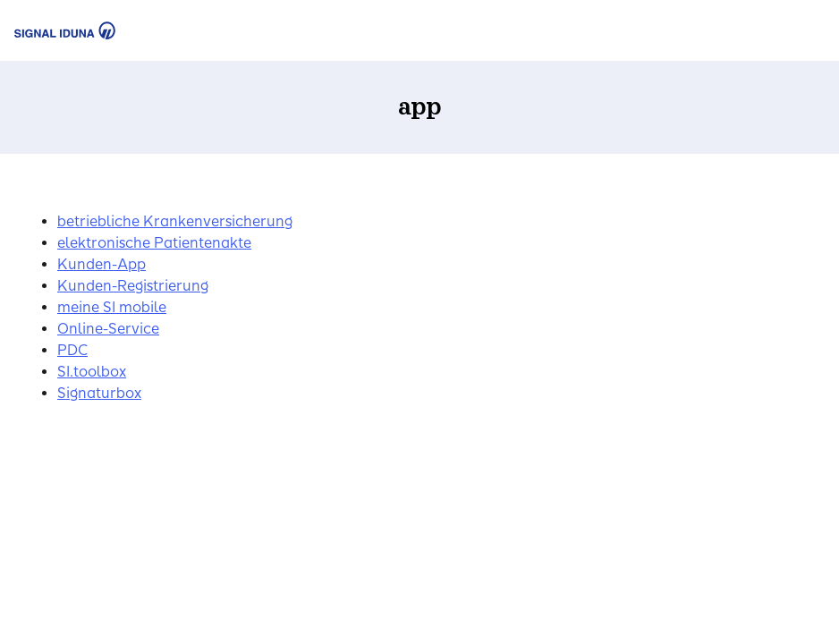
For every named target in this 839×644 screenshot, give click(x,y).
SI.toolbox (92, 372)
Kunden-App (102, 264)
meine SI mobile (112, 307)
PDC (72, 350)
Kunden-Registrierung (133, 286)
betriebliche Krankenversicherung (175, 221)
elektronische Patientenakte (154, 243)
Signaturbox (99, 393)
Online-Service (108, 329)
